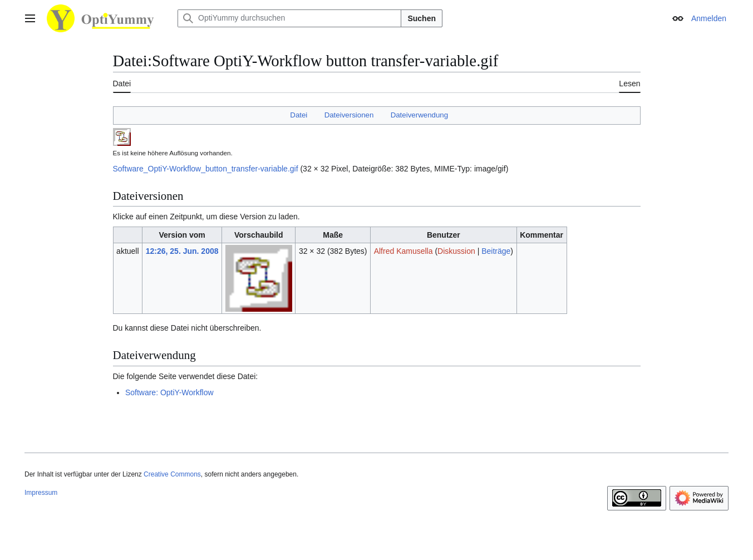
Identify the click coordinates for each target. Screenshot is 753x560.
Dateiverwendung (420, 115)
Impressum (41, 493)
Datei (299, 115)
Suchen (422, 18)
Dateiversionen (349, 115)
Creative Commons (172, 474)
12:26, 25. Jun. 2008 (182, 251)
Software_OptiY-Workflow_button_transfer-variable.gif (206, 169)
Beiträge (496, 251)
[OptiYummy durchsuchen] (289, 18)
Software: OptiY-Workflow (169, 392)
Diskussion (456, 251)
